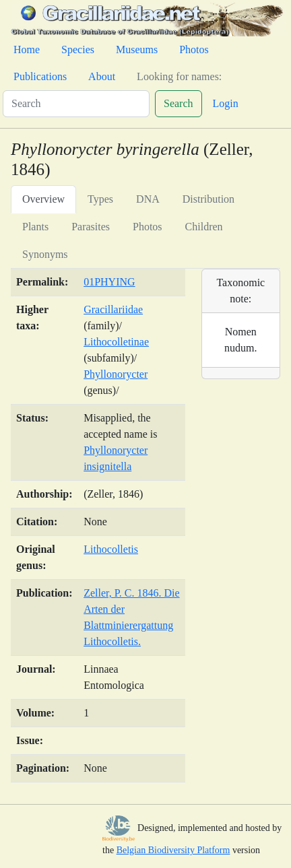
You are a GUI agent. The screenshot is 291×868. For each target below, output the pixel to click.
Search (179, 103)
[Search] (76, 104)
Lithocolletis (111, 549)
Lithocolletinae (116, 342)
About (102, 76)
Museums (137, 49)
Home (27, 49)
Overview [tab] (43, 199)
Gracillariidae (113, 309)
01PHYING (109, 282)
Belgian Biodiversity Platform (173, 850)
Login (226, 103)
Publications (40, 76)
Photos (194, 49)
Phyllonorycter (116, 374)
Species (78, 49)
